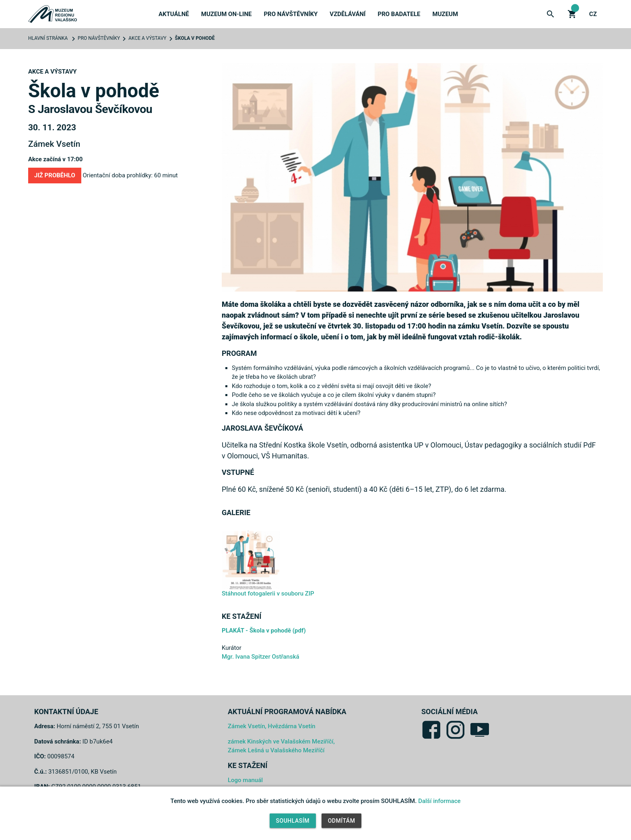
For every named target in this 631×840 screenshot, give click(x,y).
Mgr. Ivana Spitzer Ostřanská (261, 657)
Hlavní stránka (48, 38)
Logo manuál (245, 780)
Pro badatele (399, 14)
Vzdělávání (347, 14)
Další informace (439, 801)
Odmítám (342, 821)
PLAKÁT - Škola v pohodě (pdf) (264, 631)
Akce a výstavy (147, 38)
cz (593, 14)
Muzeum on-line (227, 14)
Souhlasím (293, 821)
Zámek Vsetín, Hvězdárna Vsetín (272, 726)
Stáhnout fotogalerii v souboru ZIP (268, 594)
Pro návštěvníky (291, 14)
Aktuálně (174, 14)
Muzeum (445, 14)
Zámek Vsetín (54, 144)
